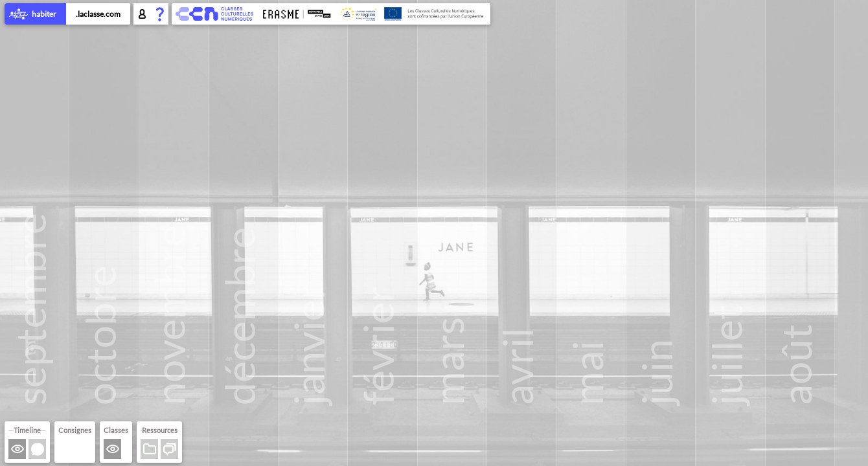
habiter (35, 15)
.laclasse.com (98, 14)
